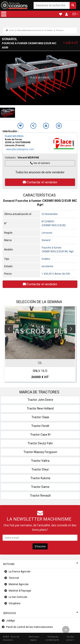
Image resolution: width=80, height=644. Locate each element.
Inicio (10, 30)
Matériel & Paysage (20, 591)
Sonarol (60, 30)
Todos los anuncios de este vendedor (40, 172)
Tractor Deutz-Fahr (40, 443)
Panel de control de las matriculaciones (29, 627)
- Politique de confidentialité (52, 638)
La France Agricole (20, 572)
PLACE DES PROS (14, 136)
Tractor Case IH (40, 435)
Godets (50, 30)
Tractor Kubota (40, 478)
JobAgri (11, 621)
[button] (4, 14)
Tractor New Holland (40, 408)
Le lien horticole (18, 597)
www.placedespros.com (20, 149)
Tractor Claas (40, 417)
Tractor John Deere (40, 400)
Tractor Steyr (40, 469)
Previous (9, 329)
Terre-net (14, 578)
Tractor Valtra (40, 461)
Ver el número (40, 163)
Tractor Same (40, 487)
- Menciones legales (33, 638)
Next (71, 329)
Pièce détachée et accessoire (30, 30)
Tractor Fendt (40, 426)
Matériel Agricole (19, 584)
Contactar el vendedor (40, 182)
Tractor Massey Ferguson (40, 452)
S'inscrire (40, 547)
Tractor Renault (40, 496)
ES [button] (74, 14)
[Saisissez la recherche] (52, 5)
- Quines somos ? (70, 638)
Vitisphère (15, 603)
